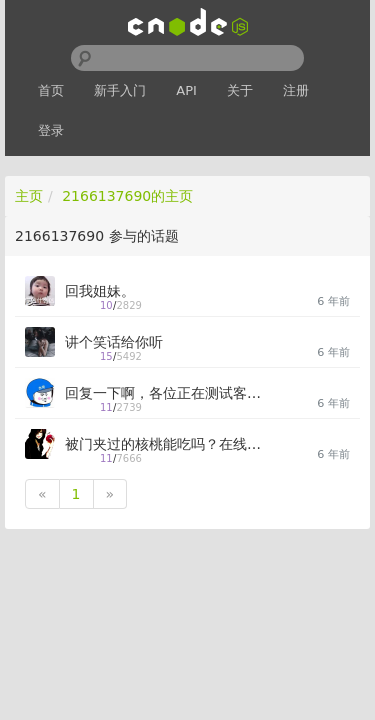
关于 (240, 90)
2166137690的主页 (127, 196)
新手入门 (120, 90)
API (186, 90)
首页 (51, 90)
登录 (51, 130)
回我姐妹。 (100, 291)
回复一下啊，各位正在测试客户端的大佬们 (165, 393)
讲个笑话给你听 (114, 342)
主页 (29, 196)
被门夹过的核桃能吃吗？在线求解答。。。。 (165, 444)
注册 (296, 90)
